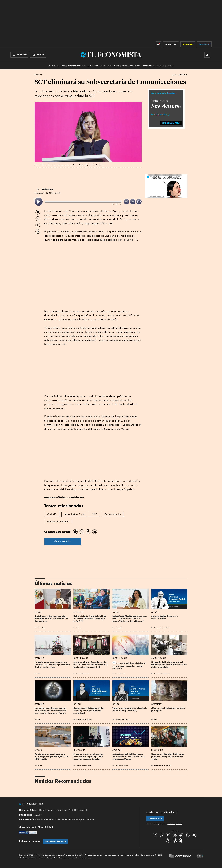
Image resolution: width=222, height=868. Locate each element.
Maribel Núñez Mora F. (122, 719)
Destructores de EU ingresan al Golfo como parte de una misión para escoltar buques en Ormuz (51, 711)
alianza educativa (131, 66)
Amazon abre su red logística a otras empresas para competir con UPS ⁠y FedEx (52, 757)
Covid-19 (52, 514)
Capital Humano (81, 658)
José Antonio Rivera (122, 765)
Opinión (155, 612)
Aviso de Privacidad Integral (70, 820)
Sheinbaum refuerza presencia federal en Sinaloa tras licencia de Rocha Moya (51, 619)
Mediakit (37, 815)
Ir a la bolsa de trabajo (56, 841)
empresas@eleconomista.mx (64, 497)
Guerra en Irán (90, 66)
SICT (95, 514)
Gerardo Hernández (83, 674)
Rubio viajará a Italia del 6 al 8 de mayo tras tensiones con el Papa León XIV (90, 619)
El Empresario (79, 750)
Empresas (38, 75)
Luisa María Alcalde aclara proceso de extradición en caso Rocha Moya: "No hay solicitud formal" (130, 619)
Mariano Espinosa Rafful (162, 628)
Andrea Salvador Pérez (84, 765)
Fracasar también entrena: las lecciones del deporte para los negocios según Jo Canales (89, 757)
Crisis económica (113, 514)
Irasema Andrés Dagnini (84, 719)
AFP (39, 674)
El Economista (45, 810)
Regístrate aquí (155, 818)
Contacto (90, 820)
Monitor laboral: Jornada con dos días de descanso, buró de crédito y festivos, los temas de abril (91, 665)
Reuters (79, 628)
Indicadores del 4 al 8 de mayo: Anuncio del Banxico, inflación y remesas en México (129, 757)
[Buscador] (38, 55)
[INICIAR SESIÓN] (207, 55)
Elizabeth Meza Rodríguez (162, 765)
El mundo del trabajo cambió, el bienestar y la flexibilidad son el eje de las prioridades (169, 665)
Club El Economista (78, 810)
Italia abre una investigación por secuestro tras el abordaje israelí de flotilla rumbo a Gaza (52, 665)
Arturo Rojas (41, 628)
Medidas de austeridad (58, 521)
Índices (160, 66)
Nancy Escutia (120, 674)
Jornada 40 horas (110, 66)
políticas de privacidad (175, 824)
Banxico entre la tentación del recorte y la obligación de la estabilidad (89, 711)
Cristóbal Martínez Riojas (162, 674)
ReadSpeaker (117, 204)
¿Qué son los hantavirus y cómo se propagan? (169, 709)
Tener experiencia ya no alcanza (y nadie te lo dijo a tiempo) (130, 709)
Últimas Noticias (57, 66)
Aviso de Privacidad (45, 820)
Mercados (117, 750)
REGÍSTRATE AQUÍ (171, 123)
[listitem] (39, 202)
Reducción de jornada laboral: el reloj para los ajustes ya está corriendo (129, 666)
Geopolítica (79, 612)
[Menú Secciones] (19, 55)
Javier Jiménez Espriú (74, 514)
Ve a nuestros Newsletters (159, 115)
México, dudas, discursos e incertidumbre (165, 617)
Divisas (170, 66)
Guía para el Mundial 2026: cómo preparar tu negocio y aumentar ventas (168, 757)
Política (38, 612)
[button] (166, 186)
